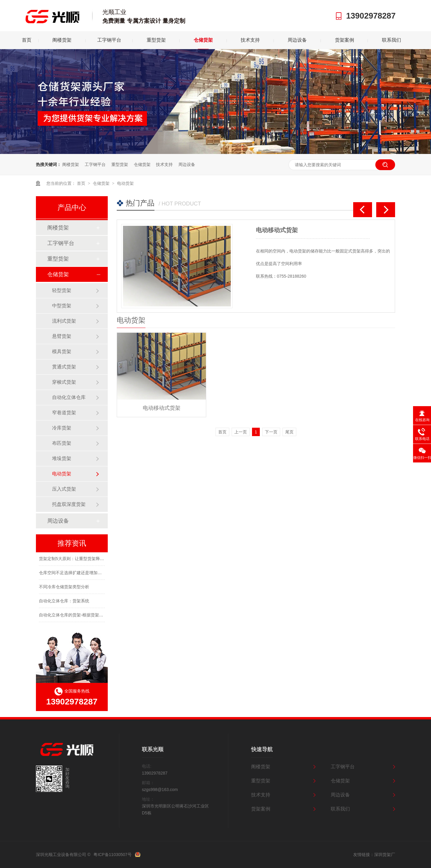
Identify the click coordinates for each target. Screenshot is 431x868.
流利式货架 (64, 321)
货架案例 (345, 40)
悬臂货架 (62, 336)
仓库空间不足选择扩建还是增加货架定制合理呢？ (85, 573)
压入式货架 (64, 489)
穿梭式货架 (64, 382)
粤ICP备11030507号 (113, 855)
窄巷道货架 (64, 413)
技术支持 (250, 40)
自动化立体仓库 (69, 397)
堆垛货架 (62, 458)
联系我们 (391, 40)
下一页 (271, 432)
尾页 (289, 432)
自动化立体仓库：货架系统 (64, 601)
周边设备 (297, 40)
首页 (27, 40)
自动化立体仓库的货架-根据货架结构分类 (77, 616)
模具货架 (62, 351)
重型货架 (156, 40)
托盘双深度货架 (69, 504)
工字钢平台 (109, 40)
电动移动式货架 (277, 230)
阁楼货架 (62, 40)
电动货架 (125, 183)
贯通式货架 (64, 367)
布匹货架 (62, 443)
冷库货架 (62, 428)
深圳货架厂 (385, 855)
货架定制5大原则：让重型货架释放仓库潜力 (80, 559)
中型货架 (62, 306)
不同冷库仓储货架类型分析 (64, 587)
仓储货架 (203, 40)
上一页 (241, 432)
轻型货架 (62, 290)
